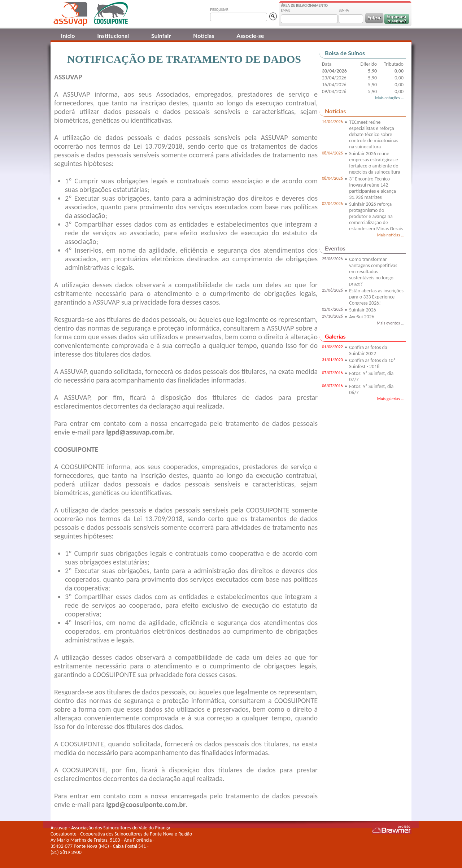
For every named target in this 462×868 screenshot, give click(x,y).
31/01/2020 (332, 360)
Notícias (204, 36)
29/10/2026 (332, 316)
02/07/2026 (332, 309)
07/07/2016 (332, 373)
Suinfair (161, 36)
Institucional (113, 36)
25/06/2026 (332, 259)
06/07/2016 (332, 386)
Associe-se (250, 36)
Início (68, 36)
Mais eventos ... (391, 323)
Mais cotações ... (390, 98)
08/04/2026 (332, 153)
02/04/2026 (332, 204)
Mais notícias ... (391, 235)
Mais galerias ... (391, 399)
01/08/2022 (332, 347)
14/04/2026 (332, 122)
